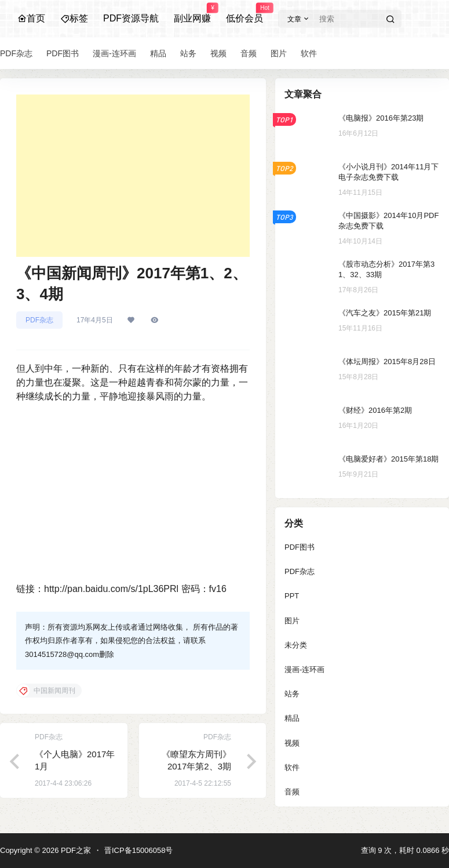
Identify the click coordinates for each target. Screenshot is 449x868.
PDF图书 (300, 547)
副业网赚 (192, 13)
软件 (292, 767)
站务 (292, 694)
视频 (292, 743)
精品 (292, 718)
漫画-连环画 (304, 669)
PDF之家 (75, 850)
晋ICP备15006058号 (139, 850)
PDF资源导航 (131, 18)
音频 (292, 792)
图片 (292, 621)
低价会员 (244, 13)
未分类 (296, 645)
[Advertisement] (133, 176)
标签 (74, 18)
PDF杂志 (39, 320)
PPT (292, 596)
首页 (31, 18)
